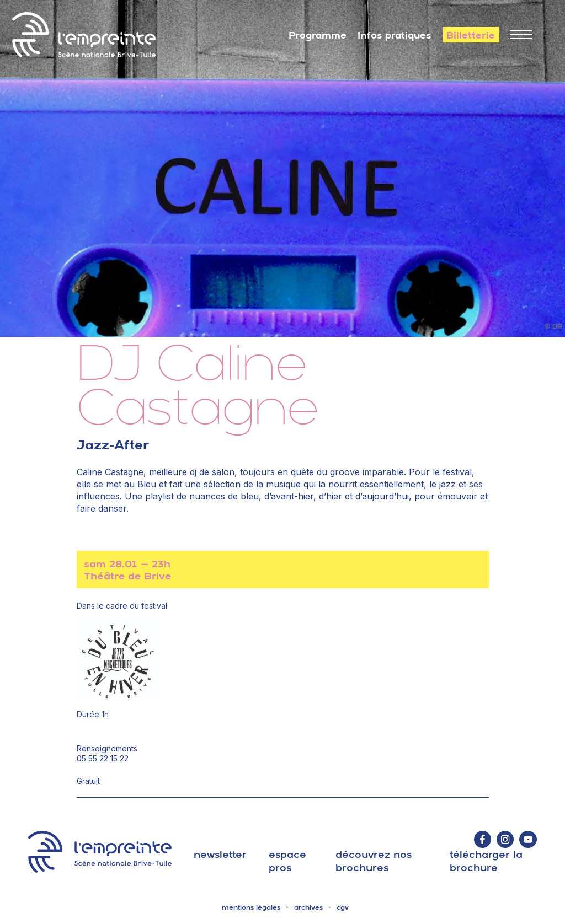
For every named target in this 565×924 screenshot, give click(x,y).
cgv (343, 907)
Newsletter (220, 854)
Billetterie (471, 35)
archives (308, 907)
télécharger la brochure (486, 861)
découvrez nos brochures (374, 861)
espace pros (287, 861)
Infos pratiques (395, 35)
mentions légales (251, 907)
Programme (318, 35)
